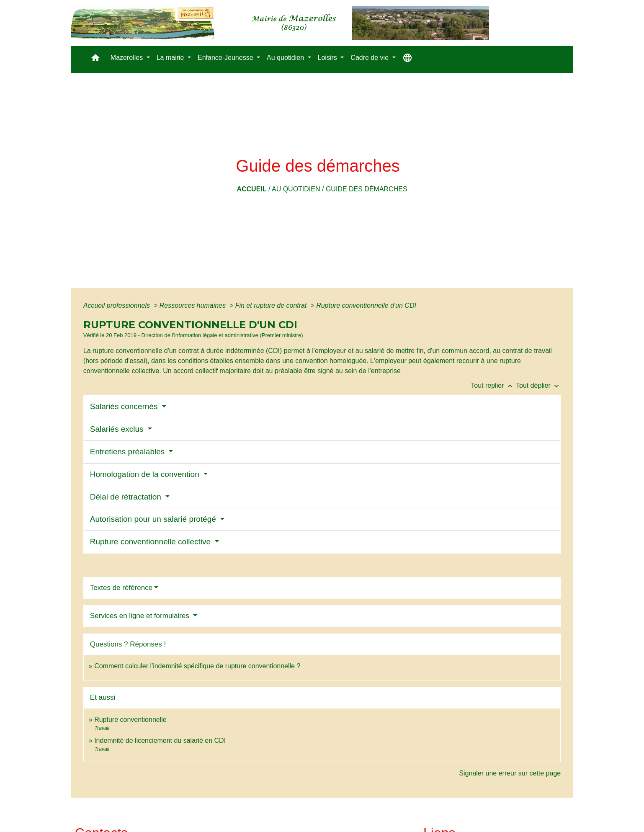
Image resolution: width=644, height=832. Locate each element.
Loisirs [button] (328, 58)
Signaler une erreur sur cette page (510, 773)
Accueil (251, 189)
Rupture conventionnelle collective (152, 542)
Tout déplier (538, 385)
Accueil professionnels (118, 305)
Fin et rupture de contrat (272, 305)
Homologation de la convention (146, 474)
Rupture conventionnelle (130, 720)
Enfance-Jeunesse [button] (226, 58)
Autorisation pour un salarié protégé (154, 519)
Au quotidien (296, 189)
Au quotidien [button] (286, 58)
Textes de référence (121, 588)
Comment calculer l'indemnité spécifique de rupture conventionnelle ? (197, 666)
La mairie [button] (171, 58)
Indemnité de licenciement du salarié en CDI (160, 741)
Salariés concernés (125, 406)
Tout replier (493, 385)
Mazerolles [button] (128, 58)
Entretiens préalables (129, 452)
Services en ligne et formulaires (141, 616)
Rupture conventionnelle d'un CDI (366, 305)
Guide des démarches (367, 189)
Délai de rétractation (127, 497)
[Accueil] (280, 23)
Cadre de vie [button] (370, 58)
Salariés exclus (118, 429)
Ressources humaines (194, 305)
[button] (95, 60)
